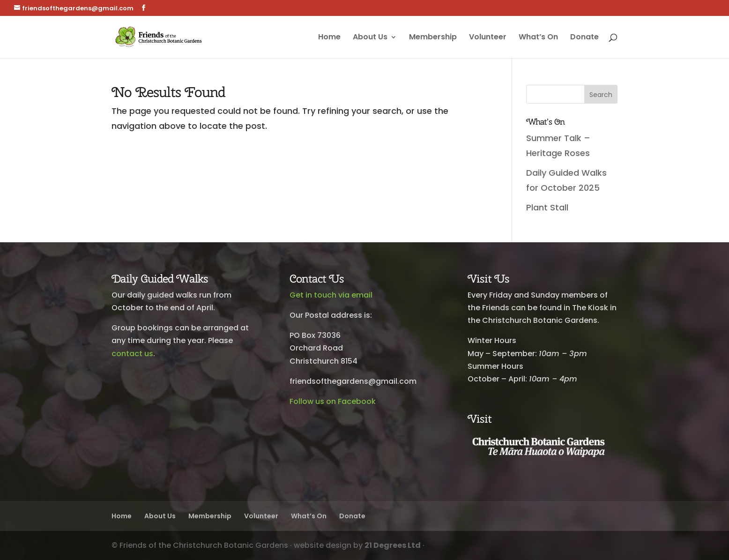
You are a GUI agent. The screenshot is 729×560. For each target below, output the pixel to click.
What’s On (538, 38)
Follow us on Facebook (333, 401)
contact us (132, 354)
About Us (370, 38)
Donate (584, 38)
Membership (433, 38)
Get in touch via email (331, 295)
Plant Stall (547, 207)
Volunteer (488, 38)
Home (329, 38)
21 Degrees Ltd (393, 545)
